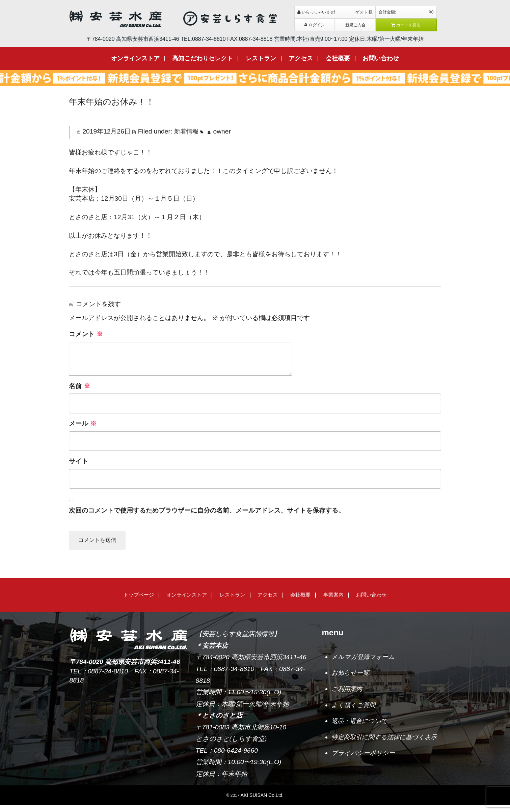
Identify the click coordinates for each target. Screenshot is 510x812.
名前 (79, 386)
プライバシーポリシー (365, 773)
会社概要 (338, 58)
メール (83, 423)
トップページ (139, 601)
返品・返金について (361, 729)
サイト (78, 461)
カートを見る (406, 25)
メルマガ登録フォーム (365, 663)
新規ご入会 (355, 25)
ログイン (315, 25)
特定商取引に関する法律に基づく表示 (384, 751)
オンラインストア (135, 58)
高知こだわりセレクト (203, 58)
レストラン (261, 58)
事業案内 (333, 601)
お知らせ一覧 (351, 680)
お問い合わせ (381, 58)
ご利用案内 (348, 696)
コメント (86, 334)
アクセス (301, 58)
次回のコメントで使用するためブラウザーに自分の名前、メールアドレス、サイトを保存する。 (207, 510)
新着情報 (187, 131)
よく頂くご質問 (355, 712)
